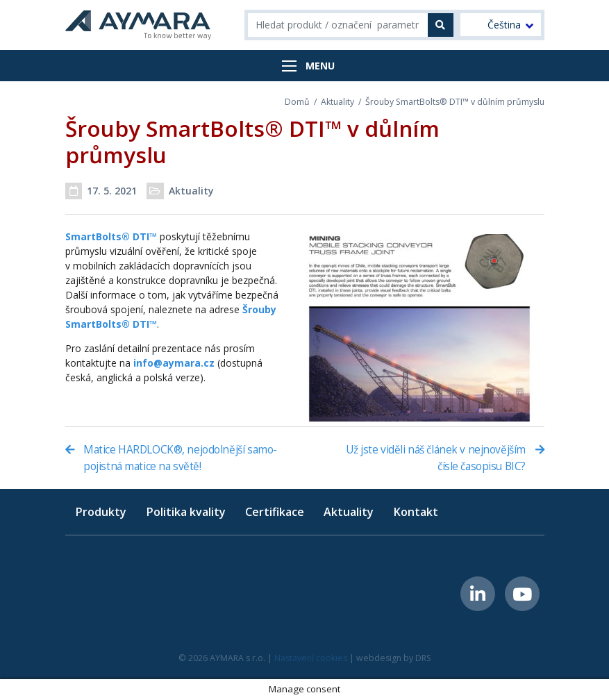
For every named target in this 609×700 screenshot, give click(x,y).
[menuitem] (501, 25)
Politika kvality (186, 512)
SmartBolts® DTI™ (111, 236)
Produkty (101, 512)
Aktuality (337, 102)
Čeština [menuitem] (504, 25)
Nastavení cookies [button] (311, 658)
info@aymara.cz (174, 363)
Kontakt (416, 512)
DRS (423, 658)
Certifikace (275, 512)
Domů (297, 102)
